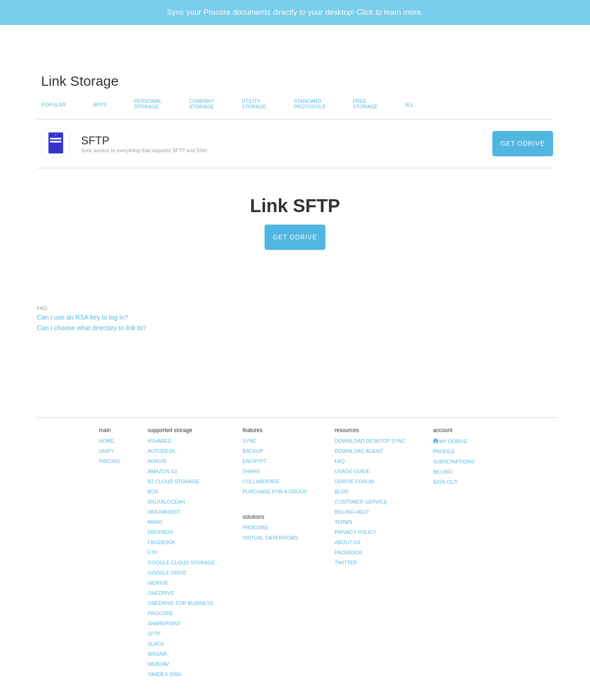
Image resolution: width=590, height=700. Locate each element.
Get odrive (523, 143)
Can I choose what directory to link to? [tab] (91, 328)
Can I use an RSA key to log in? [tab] (83, 317)
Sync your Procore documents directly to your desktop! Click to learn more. (295, 12)
